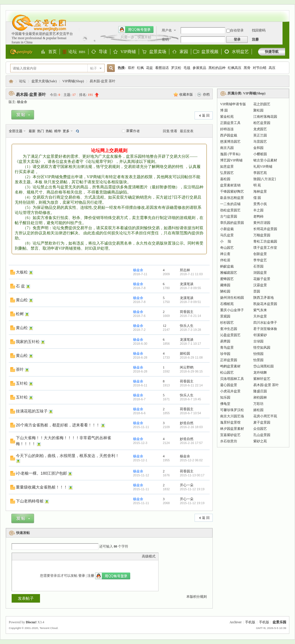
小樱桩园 (260, 154)
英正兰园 (260, 135)
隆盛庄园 (260, 391)
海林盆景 (260, 191)
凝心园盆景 (229, 385)
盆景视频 (210, 52)
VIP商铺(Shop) (73, 81)
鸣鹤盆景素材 (230, 366)
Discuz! (31, 622)
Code (50, 556)
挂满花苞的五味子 (32, 411)
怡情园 (258, 354)
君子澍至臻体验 (265, 329)
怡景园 (258, 360)
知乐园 (225, 397)
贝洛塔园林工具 (232, 379)
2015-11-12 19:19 (192, 489)
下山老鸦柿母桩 (30, 501)
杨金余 (22, 102)
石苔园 (258, 266)
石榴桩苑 (227, 304)
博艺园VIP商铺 (231, 160)
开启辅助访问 (284, 13)
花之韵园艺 (262, 104)
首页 (52, 52)
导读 (103, 52)
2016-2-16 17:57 (191, 443)
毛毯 (187, 68)
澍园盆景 (260, 273)
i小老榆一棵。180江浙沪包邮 (41, 473)
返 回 (206, 115)
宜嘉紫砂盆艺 (230, 435)
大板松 (22, 272)
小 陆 (226, 241)
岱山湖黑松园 (264, 366)
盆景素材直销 (230, 185)
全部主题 (16, 131)
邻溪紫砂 (260, 335)
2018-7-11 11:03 (191, 274)
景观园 (225, 316)
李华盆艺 (260, 260)
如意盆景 (227, 167)
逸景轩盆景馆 (230, 422)
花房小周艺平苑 (265, 416)
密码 (165, 39)
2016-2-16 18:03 (191, 427)
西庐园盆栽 (229, 135)
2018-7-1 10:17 (190, 344)
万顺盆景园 (262, 235)
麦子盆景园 (262, 422)
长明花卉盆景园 (265, 229)
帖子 (94, 68)
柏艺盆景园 (262, 123)
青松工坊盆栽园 (265, 241)
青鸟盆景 (227, 348)
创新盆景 (260, 254)
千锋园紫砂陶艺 (232, 191)
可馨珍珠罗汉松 (232, 410)
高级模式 (149, 556)
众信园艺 (260, 429)
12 (165, 326)
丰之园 (258, 210)
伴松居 (225, 260)
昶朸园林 (260, 397)
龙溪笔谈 (187, 284)
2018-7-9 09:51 (190, 302)
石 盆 (20, 286)
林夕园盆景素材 (232, 429)
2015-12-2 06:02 (191, 460)
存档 (206, 94)
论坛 (77, 52)
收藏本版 (187, 94)
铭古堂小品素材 (265, 160)
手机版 (250, 622)
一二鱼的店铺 (230, 204)
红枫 (140, 68)
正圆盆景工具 (230, 123)
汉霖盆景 (260, 285)
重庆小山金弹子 (232, 310)
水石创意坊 (229, 441)
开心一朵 (187, 485)
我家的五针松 (28, 342)
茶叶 (20, 369)
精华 (58, 131)
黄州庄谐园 (262, 223)
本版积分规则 (197, 597)
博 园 (224, 110)
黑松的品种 (217, 68)
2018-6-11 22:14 (191, 385)
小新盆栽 (227, 229)
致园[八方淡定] (265, 179)
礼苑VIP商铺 (263, 167)
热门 (41, 131)
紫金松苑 (227, 117)
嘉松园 (225, 179)
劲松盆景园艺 (230, 210)
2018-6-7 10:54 (190, 413)
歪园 (257, 291)
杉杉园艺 (227, 323)
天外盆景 (260, 316)
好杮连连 (227, 129)
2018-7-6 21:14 (190, 316)
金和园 (258, 148)
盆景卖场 (158, 52)
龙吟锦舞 (260, 372)
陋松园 (225, 291)
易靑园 (225, 341)
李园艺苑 (260, 173)
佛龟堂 (225, 404)
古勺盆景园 (229, 216)
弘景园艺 (227, 173)
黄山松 (22, 300)
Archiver (236, 622)
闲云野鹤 (187, 367)
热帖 (49, 131)
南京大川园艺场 (232, 416)
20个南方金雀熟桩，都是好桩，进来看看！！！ (58, 425)
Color (22, 556)
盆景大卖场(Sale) (44, 81)
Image (29, 556)
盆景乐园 (11, 81)
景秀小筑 (260, 204)
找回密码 (259, 30)
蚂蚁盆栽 (227, 266)
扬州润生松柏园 (232, 298)
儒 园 (257, 198)
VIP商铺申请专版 (233, 104)
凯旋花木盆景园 (265, 304)
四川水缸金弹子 (265, 323)
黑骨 (247, 68)
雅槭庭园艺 (229, 273)
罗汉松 (176, 68)
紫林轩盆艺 (262, 379)
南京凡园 (227, 148)
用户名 (167, 30)
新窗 (130, 131)
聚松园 (258, 110)
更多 (66, 131)
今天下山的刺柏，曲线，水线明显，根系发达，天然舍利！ (68, 456)
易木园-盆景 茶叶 (31, 95)
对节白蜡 (260, 68)
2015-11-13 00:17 (192, 475)
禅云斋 (225, 254)
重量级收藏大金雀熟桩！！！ (42, 487)
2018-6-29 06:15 (191, 371)
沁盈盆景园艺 (230, 335)
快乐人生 (187, 326)
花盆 (149, 68)
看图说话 (162, 68)
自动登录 (235, 30)
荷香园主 (187, 312)
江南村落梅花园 (265, 117)
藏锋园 (225, 285)
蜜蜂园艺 (227, 279)
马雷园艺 (260, 142)
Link (36, 556)
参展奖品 (199, 68)
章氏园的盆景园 (232, 223)
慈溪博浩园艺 (230, 142)
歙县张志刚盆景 (232, 198)
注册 (255, 39)
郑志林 (185, 270)
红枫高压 (235, 68)
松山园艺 (227, 372)
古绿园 (258, 341)
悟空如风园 (262, 348)
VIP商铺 (128, 52)
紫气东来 (260, 310)
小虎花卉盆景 (230, 391)
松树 (20, 314)
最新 (32, 131)
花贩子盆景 (262, 279)
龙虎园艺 (260, 129)
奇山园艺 (227, 248)
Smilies (57, 556)
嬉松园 (185, 353)
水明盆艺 (240, 52)
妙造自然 (187, 423)
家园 (184, 52)
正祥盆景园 (229, 360)
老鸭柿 (258, 216)
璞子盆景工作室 (265, 248)
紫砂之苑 (260, 441)
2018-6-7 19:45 (190, 399)
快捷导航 (272, 52)
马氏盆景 (227, 235)
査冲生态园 (229, 329)
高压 (272, 68)
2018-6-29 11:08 (191, 357)
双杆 (131, 68)
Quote (43, 556)
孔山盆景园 (262, 435)
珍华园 (225, 354)
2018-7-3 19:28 (190, 330)
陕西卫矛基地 (264, 298)
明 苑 (257, 185)
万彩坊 (258, 404)
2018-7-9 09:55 (190, 288)
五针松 (22, 383)
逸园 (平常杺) (230, 154)
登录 (82, 576)
